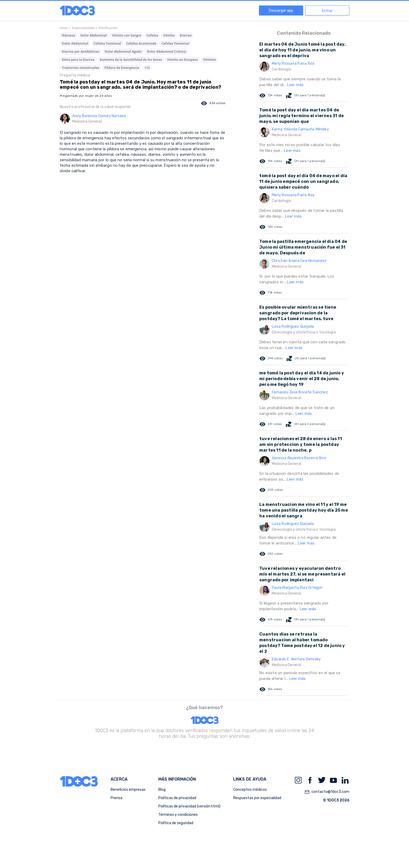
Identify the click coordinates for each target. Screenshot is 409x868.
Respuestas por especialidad (257, 798)
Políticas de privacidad (177, 798)
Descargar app (281, 11)
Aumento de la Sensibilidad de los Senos (131, 60)
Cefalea (152, 35)
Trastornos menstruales (80, 68)
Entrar (327, 11)
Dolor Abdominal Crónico (166, 52)
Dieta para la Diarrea (78, 60)
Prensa (116, 798)
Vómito (169, 35)
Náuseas (68, 35)
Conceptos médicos (250, 790)
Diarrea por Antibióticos (81, 52)
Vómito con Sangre (127, 35)
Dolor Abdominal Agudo (123, 52)
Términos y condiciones (178, 815)
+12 (147, 68)
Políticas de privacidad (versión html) (189, 806)
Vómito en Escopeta (183, 60)
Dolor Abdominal (94, 35)
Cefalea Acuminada (141, 43)
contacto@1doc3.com (327, 792)
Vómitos (210, 60)
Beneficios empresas (128, 790)
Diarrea (186, 35)
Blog (162, 790)
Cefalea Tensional (107, 43)
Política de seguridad (176, 823)
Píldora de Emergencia (122, 68)
